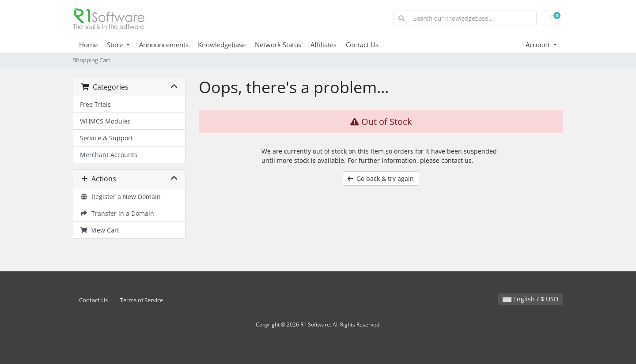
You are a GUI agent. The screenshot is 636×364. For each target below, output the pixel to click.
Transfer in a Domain (117, 213)
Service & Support (106, 138)
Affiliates (324, 45)
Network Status (278, 45)
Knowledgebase (222, 45)
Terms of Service (142, 300)
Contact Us (362, 45)
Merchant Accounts (109, 155)
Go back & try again (381, 178)
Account (539, 45)
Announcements (164, 45)
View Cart (100, 230)
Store (116, 45)
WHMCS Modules (105, 121)
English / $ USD (530, 299)
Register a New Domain (120, 197)
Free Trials (95, 104)
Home (88, 45)
